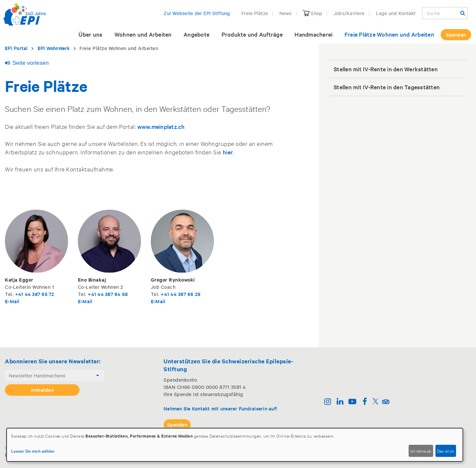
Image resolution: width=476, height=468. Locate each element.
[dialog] (235, 445)
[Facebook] (365, 402)
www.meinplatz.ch (161, 126)
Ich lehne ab (421, 451)
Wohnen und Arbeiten (143, 34)
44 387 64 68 (113, 294)
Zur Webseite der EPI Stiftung (197, 13)
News (286, 13)
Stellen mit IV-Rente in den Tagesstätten (387, 87)
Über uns (90, 34)
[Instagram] (328, 402)
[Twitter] (376, 402)
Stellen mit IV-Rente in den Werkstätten (386, 69)
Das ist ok (446, 451)
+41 (20, 294)
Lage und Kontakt (396, 13)
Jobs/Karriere (349, 13)
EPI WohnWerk (54, 48)
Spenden (456, 35)
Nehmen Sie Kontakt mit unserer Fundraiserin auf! (220, 408)
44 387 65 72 (40, 294)
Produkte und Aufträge (252, 34)
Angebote (196, 34)
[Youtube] (353, 402)
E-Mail (12, 301)
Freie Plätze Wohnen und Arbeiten (389, 34)
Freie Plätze (255, 13)
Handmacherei (313, 34)
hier (228, 152)
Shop (313, 13)
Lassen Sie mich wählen (33, 451)
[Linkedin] (340, 402)
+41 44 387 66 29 (181, 294)
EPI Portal (16, 48)
